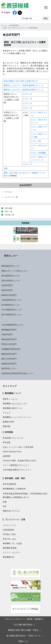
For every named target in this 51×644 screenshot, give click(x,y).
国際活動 (7, 426)
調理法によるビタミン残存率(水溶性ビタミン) (23, 90)
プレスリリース (9, 525)
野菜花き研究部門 (9, 344)
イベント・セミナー (11, 552)
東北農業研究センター (11, 305)
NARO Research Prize (12, 452)
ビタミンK (27, 108)
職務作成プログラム (11, 511)
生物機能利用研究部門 (11, 349)
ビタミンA (27, 94)
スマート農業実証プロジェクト (16, 465)
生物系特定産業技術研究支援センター (18, 373)
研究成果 (9, 208)
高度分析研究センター (11, 281)
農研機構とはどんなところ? (15, 404)
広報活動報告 (8, 530)
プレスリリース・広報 (15, 519)
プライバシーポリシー (14, 619)
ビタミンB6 (36, 141)
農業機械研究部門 (9, 330)
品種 (5, 502)
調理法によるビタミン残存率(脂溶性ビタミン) (23, 85)
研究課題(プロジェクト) (13, 438)
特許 (5, 506)
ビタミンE (27, 103)
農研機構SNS (8, 557)
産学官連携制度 (9, 484)
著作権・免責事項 (34, 619)
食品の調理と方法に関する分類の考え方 (21, 81)
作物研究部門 (7, 334)
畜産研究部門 (7, 290)
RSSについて (34, 636)
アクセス (7, 413)
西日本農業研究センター (12, 315)
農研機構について (13, 393)
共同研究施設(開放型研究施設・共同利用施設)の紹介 (25, 494)
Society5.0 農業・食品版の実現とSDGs (19, 461)
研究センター (11, 256)
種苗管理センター (9, 368)
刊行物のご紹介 (9, 534)
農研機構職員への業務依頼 (14, 489)
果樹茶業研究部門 (9, 339)
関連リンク (24, 641)
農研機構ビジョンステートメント (17, 417)
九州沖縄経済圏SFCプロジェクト (17, 470)
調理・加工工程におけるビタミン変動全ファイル (25, 173)
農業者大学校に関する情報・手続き (23, 630)
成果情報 (7, 456)
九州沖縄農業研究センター (13, 325)
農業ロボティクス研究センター (15, 271)
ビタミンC (27, 164)
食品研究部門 (14, 26)
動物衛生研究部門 (9, 295)
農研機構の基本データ (12, 408)
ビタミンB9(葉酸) (38, 153)
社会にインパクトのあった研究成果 (18, 447)
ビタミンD (27, 99)
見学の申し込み (9, 539)
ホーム (4, 26)
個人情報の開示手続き (16, 636)
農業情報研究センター (11, 266)
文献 (6, 168)
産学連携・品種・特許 (15, 478)
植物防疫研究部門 (9, 364)
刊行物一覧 (10, 215)
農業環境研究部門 (9, 354)
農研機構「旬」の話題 (12, 543)
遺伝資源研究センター (11, 276)
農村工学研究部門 (9, 359)
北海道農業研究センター (12, 300)
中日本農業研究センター (12, 310)
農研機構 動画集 (10, 548)
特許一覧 (9, 212)
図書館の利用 (8, 422)
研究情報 (9, 432)
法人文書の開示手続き (23, 625)
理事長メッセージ (10, 399)
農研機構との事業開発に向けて (16, 497)
